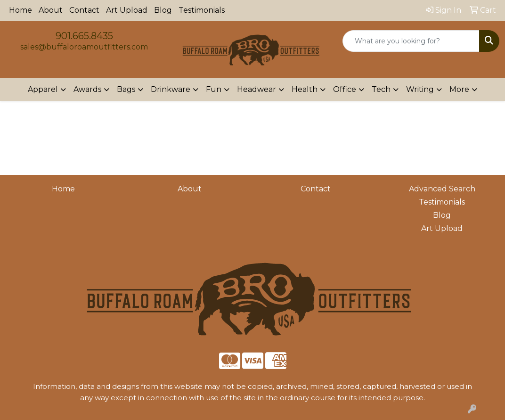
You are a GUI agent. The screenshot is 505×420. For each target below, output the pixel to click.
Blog (163, 10)
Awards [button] (87, 89)
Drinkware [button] (171, 89)
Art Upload (127, 10)
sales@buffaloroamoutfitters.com (84, 47)
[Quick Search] (411, 41)
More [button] (459, 89)
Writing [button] (420, 89)
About (51, 10)
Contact (84, 10)
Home (20, 10)
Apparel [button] (43, 89)
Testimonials (202, 10)
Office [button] (345, 89)
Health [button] (305, 89)
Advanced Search (442, 189)
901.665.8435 (84, 36)
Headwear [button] (257, 89)
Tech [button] (381, 89)
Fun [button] (214, 89)
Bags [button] (126, 89)
